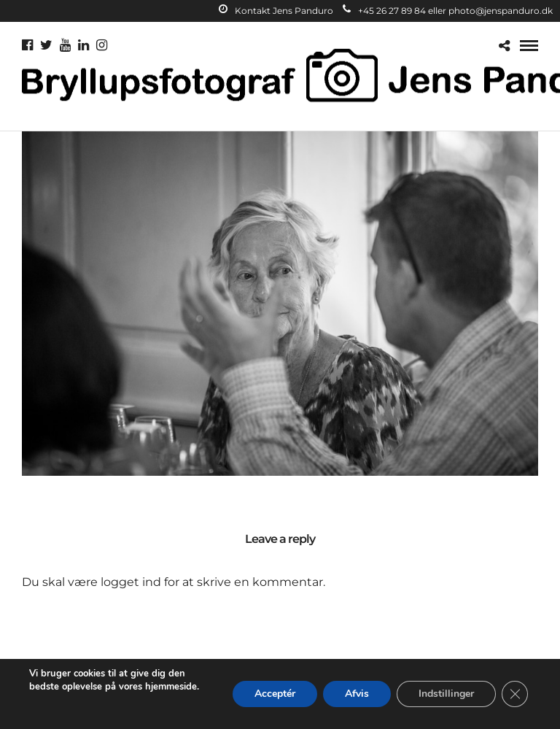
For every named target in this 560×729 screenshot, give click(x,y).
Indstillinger (446, 694)
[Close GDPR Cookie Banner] (515, 694)
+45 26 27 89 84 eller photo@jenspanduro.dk (448, 11)
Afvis (357, 694)
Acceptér (275, 694)
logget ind (131, 582)
